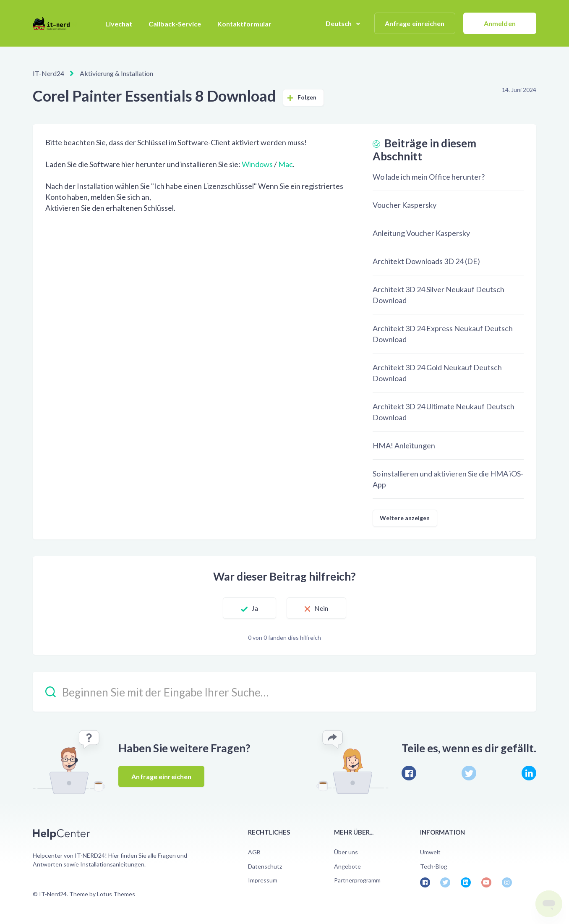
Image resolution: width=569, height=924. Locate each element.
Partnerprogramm (357, 880)
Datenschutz (265, 866)
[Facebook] (409, 773)
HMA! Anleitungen (404, 445)
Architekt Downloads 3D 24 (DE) (426, 261)
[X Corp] (469, 773)
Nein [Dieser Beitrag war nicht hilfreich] (321, 608)
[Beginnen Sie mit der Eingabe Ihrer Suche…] (284, 692)
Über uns (346, 852)
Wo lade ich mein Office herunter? (429, 177)
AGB (254, 852)
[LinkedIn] (529, 773)
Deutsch (339, 23)
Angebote (347, 866)
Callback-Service (175, 24)
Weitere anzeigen (405, 518)
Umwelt (430, 852)
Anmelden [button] (500, 23)
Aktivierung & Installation (116, 73)
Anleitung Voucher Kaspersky (421, 233)
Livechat (119, 24)
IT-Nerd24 (48, 73)
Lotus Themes (116, 894)
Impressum (263, 880)
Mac (286, 164)
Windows (257, 164)
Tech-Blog (434, 866)
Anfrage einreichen (415, 23)
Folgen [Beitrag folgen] (307, 97)
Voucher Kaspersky (405, 205)
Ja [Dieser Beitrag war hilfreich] (255, 608)
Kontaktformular (244, 24)
